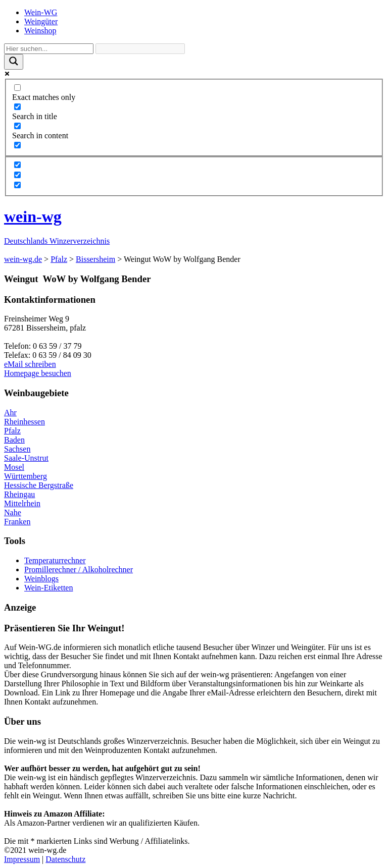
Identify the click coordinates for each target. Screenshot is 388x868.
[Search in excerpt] (17, 145)
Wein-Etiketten (48, 588)
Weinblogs (41, 579)
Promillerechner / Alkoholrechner (79, 569)
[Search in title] (17, 107)
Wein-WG (41, 12)
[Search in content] (17, 126)
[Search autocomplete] (140, 49)
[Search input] (49, 49)
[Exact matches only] (17, 88)
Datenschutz (65, 859)
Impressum (22, 859)
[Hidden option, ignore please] (17, 165)
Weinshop (40, 31)
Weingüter (41, 21)
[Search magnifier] (14, 62)
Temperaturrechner (55, 560)
